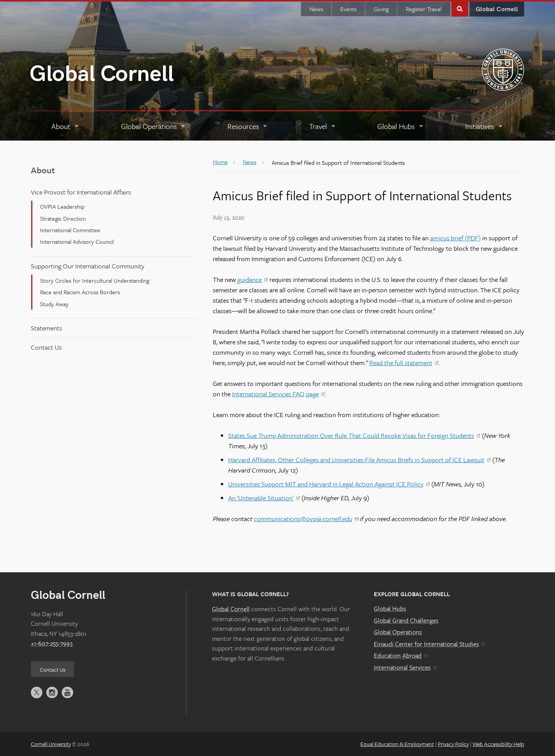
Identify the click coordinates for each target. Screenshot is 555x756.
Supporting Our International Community (88, 266)
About (43, 170)
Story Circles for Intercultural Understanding (95, 280)
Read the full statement (404, 363)
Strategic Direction (63, 218)
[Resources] (248, 126)
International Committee (70, 230)
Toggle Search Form (460, 8)
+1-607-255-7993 (52, 643)
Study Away (54, 304)
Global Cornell (102, 74)
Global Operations (398, 632)
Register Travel (424, 9)
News (316, 9)
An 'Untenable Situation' (264, 498)
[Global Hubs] (401, 126)
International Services (405, 667)
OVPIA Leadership (62, 206)
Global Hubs (390, 608)
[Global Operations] (154, 126)
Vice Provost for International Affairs (81, 192)
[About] (66, 126)
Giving (381, 9)
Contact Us (46, 347)
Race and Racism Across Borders (80, 292)
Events (348, 9)
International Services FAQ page (278, 394)
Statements (46, 328)
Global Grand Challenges (406, 620)
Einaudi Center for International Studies (429, 644)
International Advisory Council (77, 241)
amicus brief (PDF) (455, 238)
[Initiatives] (484, 126)
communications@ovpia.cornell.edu (306, 519)
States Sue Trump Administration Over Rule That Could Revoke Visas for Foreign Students (354, 435)
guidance (252, 279)
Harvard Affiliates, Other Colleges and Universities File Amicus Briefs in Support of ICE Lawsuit (359, 460)
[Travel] (323, 126)
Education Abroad (401, 655)
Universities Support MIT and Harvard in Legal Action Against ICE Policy (329, 484)
